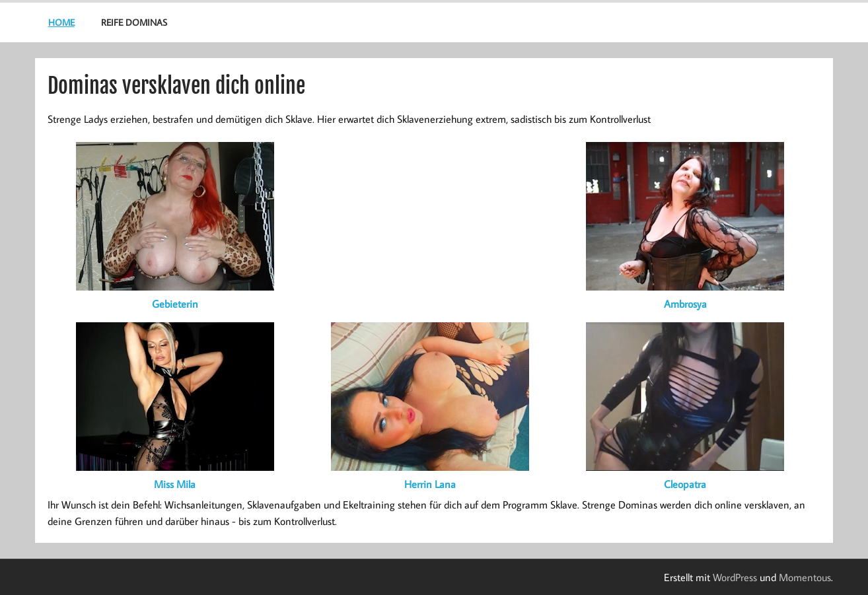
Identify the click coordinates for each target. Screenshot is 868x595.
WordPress (735, 577)
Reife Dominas (134, 22)
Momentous (805, 577)
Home (61, 22)
